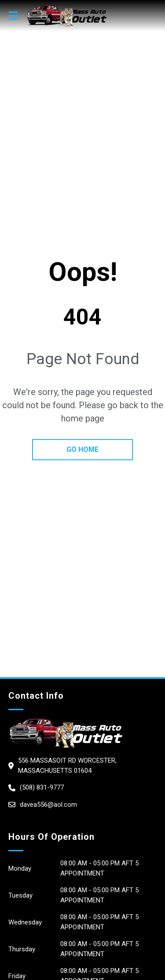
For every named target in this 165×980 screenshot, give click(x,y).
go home (82, 449)
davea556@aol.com (48, 805)
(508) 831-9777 (42, 787)
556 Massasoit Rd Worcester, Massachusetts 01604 (67, 766)
